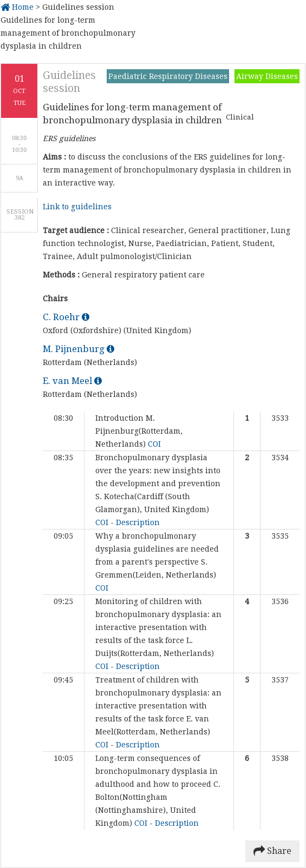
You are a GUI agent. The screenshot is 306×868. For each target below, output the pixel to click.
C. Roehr (66, 317)
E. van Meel (72, 381)
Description (138, 522)
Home (17, 7)
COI (154, 444)
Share (272, 851)
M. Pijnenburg (79, 349)
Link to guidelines (77, 207)
